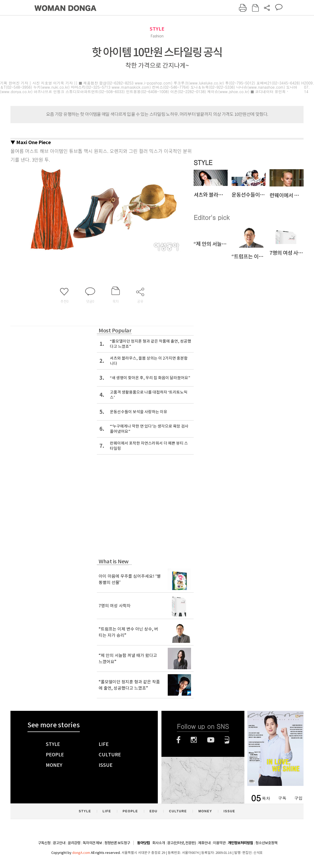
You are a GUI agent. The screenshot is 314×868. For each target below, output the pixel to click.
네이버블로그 (227, 740)
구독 (282, 798)
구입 (298, 798)
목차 (266, 798)
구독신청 (44, 843)
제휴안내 (204, 843)
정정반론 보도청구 (117, 843)
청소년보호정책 (266, 843)
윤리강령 (74, 843)
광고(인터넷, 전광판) (181, 843)
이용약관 (219, 843)
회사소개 (159, 843)
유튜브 (211, 740)
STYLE (157, 29)
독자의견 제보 (92, 843)
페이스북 (178, 740)
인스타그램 (194, 740)
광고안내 (59, 843)
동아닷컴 (143, 843)
